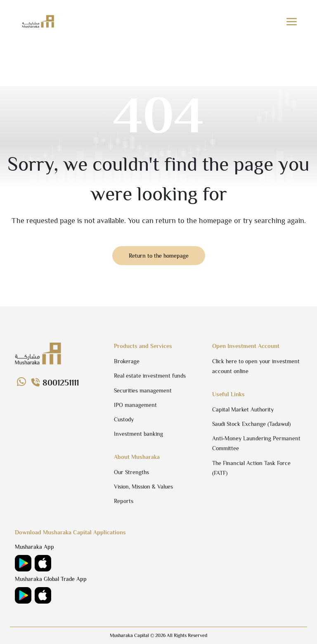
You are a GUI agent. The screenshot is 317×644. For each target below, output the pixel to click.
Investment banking (138, 434)
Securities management (143, 390)
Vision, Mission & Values (143, 487)
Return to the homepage (159, 256)
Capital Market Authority (243, 409)
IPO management (135, 405)
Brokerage (127, 361)
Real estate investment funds (150, 376)
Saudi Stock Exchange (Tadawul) (251, 424)
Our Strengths (131, 472)
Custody (124, 419)
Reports (124, 501)
